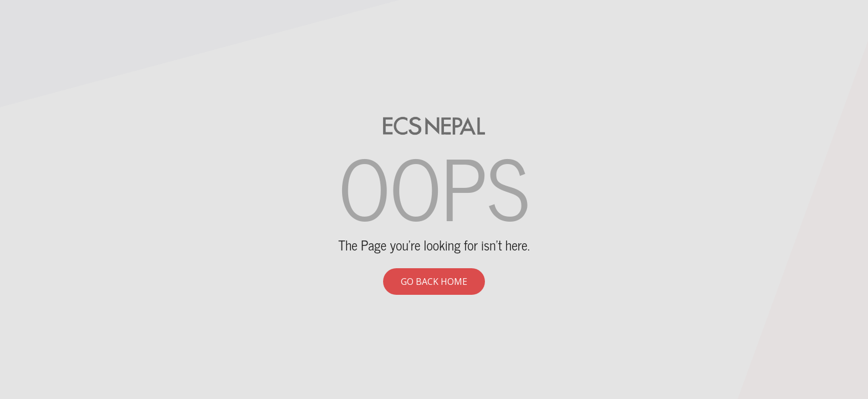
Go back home (434, 282)
